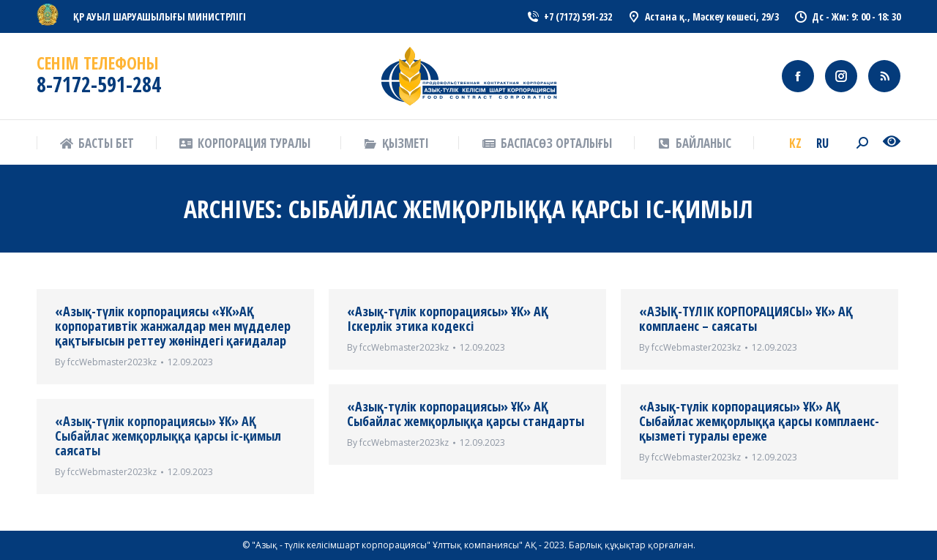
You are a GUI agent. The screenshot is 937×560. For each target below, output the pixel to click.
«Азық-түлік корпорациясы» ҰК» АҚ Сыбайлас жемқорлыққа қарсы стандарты (466, 414)
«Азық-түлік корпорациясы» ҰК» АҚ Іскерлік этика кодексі (448, 318)
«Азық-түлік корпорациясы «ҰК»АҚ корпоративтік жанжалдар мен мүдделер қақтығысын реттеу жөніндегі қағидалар (173, 326)
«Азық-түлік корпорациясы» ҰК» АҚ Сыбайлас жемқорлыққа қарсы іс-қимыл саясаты (168, 436)
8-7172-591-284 (99, 84)
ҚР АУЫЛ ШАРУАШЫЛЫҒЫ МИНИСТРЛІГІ (160, 16)
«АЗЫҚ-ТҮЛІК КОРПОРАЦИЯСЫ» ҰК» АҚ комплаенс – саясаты (746, 318)
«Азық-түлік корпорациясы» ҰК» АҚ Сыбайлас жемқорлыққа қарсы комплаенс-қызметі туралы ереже (759, 421)
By (106, 362)
